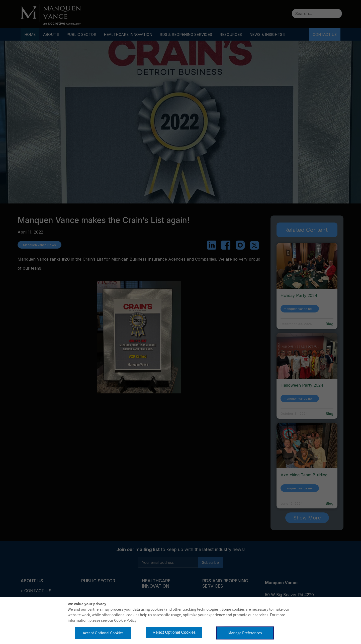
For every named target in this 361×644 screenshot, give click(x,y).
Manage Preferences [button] (245, 633)
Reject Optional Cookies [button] (174, 632)
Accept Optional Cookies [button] (103, 633)
